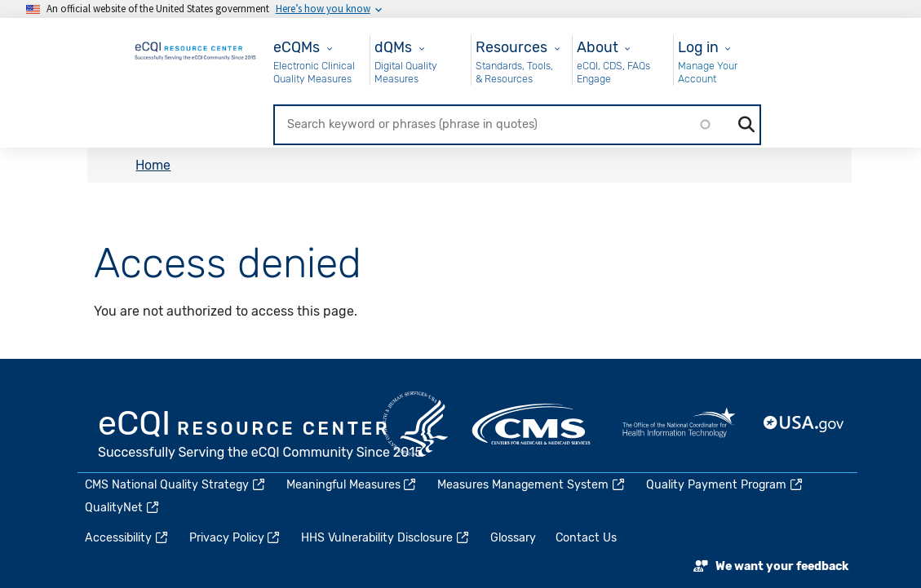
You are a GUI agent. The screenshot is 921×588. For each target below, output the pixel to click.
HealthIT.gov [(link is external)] (679, 424)
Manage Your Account (708, 72)
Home (153, 165)
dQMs (393, 47)
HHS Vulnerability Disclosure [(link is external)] (386, 538)
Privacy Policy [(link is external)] (236, 538)
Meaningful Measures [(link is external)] (352, 485)
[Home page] (196, 49)
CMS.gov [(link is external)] (533, 424)
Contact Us (586, 538)
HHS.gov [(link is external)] (415, 424)
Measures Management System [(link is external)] (532, 485)
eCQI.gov (261, 436)
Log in (698, 47)
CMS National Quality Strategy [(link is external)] (176, 485)
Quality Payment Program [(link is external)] (725, 485)
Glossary (513, 538)
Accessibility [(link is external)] (127, 538)
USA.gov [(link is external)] (804, 424)
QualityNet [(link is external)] (123, 508)
